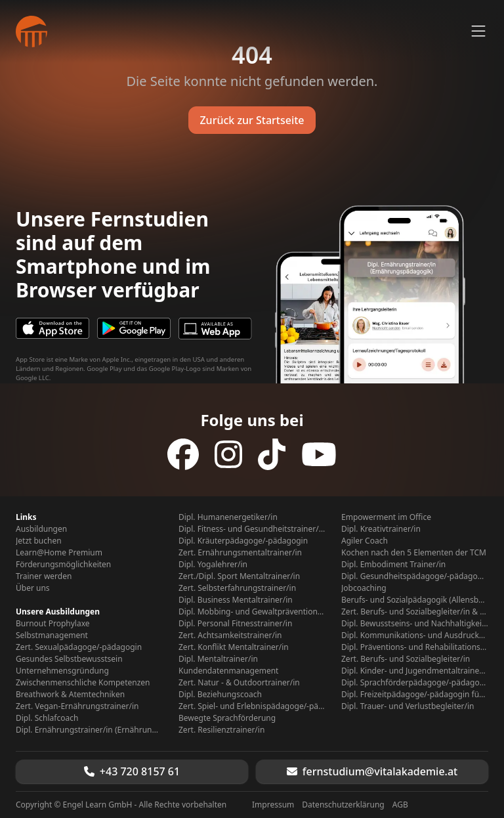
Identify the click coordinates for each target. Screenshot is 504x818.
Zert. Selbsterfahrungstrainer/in (237, 588)
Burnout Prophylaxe (53, 624)
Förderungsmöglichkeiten (63, 565)
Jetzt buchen (39, 541)
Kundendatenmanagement (228, 671)
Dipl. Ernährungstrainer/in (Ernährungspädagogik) (89, 730)
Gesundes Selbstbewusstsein (69, 659)
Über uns (33, 588)
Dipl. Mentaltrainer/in (218, 659)
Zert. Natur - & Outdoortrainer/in (239, 683)
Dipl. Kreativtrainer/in (381, 529)
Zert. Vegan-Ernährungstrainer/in (77, 706)
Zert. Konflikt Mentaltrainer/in (234, 647)
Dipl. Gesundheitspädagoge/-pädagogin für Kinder (415, 576)
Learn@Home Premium (59, 553)
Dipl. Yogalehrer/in (213, 565)
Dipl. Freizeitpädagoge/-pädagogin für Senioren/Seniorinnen (415, 695)
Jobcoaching (364, 588)
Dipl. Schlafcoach (47, 718)
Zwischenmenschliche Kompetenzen (83, 683)
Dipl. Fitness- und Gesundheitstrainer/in (252, 529)
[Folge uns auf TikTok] (272, 454)
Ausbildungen (41, 529)
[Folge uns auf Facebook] (183, 454)
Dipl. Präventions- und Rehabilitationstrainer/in (415, 647)
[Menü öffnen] (478, 32)
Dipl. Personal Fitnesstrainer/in (235, 624)
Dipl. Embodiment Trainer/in (393, 565)
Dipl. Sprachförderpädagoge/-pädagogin (415, 683)
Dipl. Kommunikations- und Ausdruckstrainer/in (415, 635)
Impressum (273, 805)
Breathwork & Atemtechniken (70, 695)
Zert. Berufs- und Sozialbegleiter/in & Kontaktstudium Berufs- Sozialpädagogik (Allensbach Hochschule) (415, 612)
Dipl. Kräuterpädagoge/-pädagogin (243, 541)
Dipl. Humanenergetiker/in (228, 517)
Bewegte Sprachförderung (227, 718)
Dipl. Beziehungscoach (220, 695)
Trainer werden (44, 576)
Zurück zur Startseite (252, 120)
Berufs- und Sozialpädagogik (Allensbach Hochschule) (415, 600)
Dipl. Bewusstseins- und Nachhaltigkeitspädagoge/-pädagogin (415, 624)
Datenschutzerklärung (343, 805)
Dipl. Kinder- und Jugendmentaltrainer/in (415, 671)
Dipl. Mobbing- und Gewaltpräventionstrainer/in (252, 612)
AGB (400, 805)
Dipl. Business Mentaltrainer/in (236, 600)
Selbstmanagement (52, 635)
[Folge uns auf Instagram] (228, 454)
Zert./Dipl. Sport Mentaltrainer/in (239, 576)
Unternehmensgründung (62, 671)
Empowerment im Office (386, 517)
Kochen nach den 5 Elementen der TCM (414, 553)
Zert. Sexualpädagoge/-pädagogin (79, 647)
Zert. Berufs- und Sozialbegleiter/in (406, 659)
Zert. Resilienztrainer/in (221, 730)
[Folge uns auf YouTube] (319, 454)
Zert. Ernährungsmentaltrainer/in (240, 553)
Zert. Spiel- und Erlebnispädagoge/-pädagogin (252, 706)
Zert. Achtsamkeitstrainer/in (230, 635)
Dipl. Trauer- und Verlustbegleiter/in (408, 706)
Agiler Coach (365, 541)
